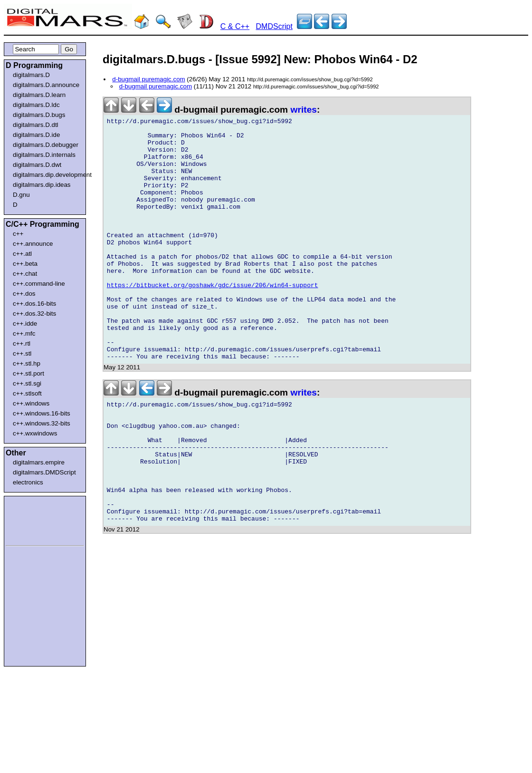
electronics (28, 482)
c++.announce (33, 244)
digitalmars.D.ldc (36, 105)
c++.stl (22, 353)
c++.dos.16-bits (34, 304)
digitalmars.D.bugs (39, 115)
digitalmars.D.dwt (37, 165)
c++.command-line (39, 284)
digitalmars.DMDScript (44, 472)
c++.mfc (24, 333)
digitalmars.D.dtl (36, 125)
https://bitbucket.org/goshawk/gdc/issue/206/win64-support (213, 319)
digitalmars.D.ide (36, 135)
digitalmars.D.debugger (46, 145)
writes (304, 110)
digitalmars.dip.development (47, 175)
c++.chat (25, 274)
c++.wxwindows (35, 433)
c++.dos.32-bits (34, 314)
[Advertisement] (34, 519)
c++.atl (22, 254)
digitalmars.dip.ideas (42, 185)
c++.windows (31, 403)
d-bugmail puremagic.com (148, 79)
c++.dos (24, 294)
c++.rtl (22, 343)
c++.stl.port (28, 373)
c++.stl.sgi (27, 383)
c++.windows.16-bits (42, 413)
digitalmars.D (31, 75)
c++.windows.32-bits (42, 423)
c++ (18, 234)
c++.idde (25, 324)
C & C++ (235, 26)
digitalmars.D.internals (44, 155)
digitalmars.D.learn (39, 95)
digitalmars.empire (39, 462)
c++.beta (25, 264)
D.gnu (21, 195)
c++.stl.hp (27, 363)
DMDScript (274, 26)
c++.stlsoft (27, 393)
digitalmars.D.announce (46, 85)
